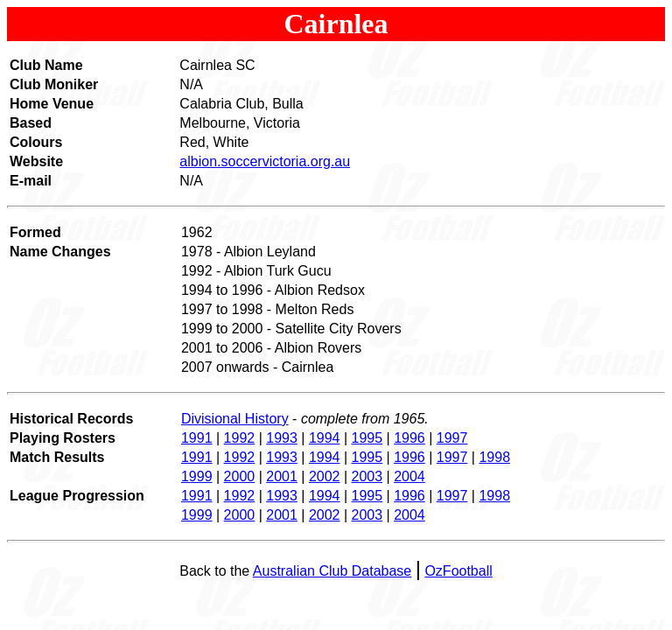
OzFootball (458, 571)
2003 (367, 476)
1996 (409, 438)
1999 (197, 476)
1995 (367, 438)
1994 (325, 438)
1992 (240, 438)
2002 (325, 476)
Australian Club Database (332, 571)
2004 (409, 476)
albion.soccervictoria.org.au (265, 161)
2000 (240, 476)
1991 (197, 438)
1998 (494, 457)
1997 (452, 438)
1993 (282, 438)
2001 (282, 476)
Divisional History (235, 419)
